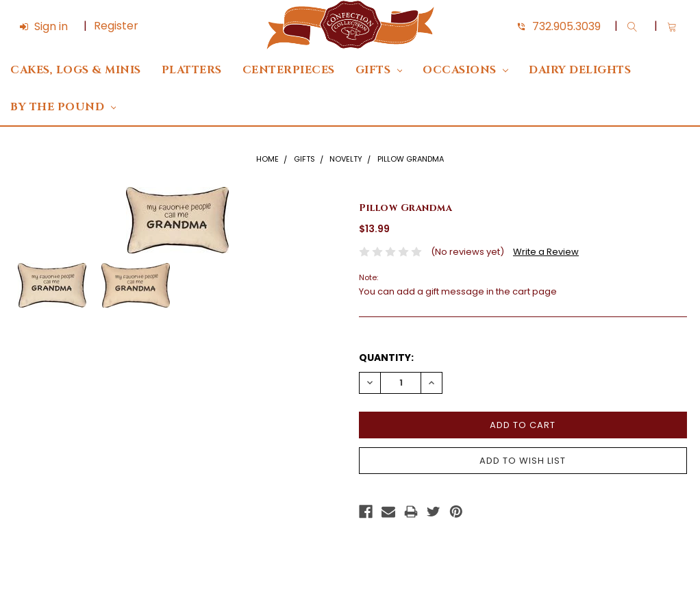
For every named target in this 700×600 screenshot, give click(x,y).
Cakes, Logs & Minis (76, 70)
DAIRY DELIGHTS (580, 70)
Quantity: (386, 358)
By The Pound (63, 107)
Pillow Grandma (411, 159)
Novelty (346, 159)
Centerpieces (289, 70)
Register (116, 26)
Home (267, 159)
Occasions (465, 70)
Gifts (379, 70)
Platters (192, 70)
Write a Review (546, 252)
